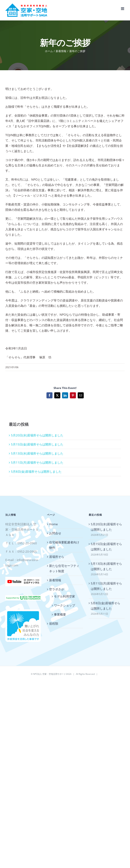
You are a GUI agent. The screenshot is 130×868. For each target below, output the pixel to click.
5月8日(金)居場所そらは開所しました (36, 472)
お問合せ (55, 533)
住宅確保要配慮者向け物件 (64, 545)
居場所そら (57, 557)
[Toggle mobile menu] (123, 9)
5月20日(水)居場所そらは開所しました (37, 435)
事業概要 (60, 614)
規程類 (54, 623)
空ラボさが (57, 589)
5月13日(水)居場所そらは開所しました (37, 453)
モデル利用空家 (64, 596)
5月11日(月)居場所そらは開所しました (37, 462)
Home (53, 524)
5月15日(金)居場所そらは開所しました (37, 444)
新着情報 (55, 580)
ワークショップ (64, 605)
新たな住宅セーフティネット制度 (64, 568)
